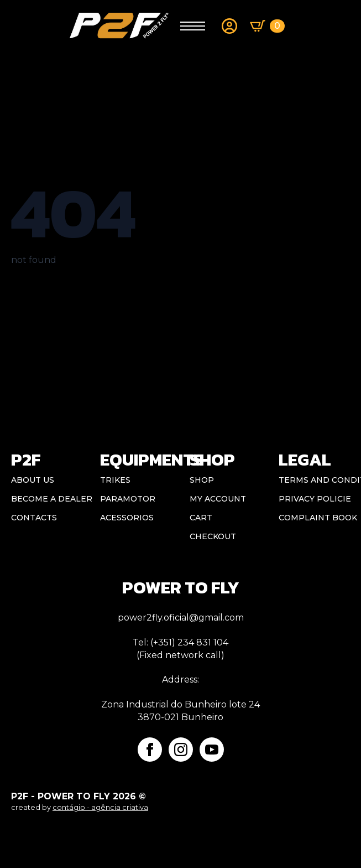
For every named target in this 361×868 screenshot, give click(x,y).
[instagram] (181, 750)
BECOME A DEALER (47, 499)
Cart (201, 518)
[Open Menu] (193, 26)
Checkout (213, 536)
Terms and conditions (314, 480)
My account (218, 499)
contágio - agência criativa (100, 807)
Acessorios (127, 518)
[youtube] (212, 750)
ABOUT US (33, 480)
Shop (202, 480)
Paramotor (128, 499)
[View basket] (267, 26)
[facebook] (150, 750)
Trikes (115, 480)
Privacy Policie (314, 499)
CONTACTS (34, 518)
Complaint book (314, 518)
